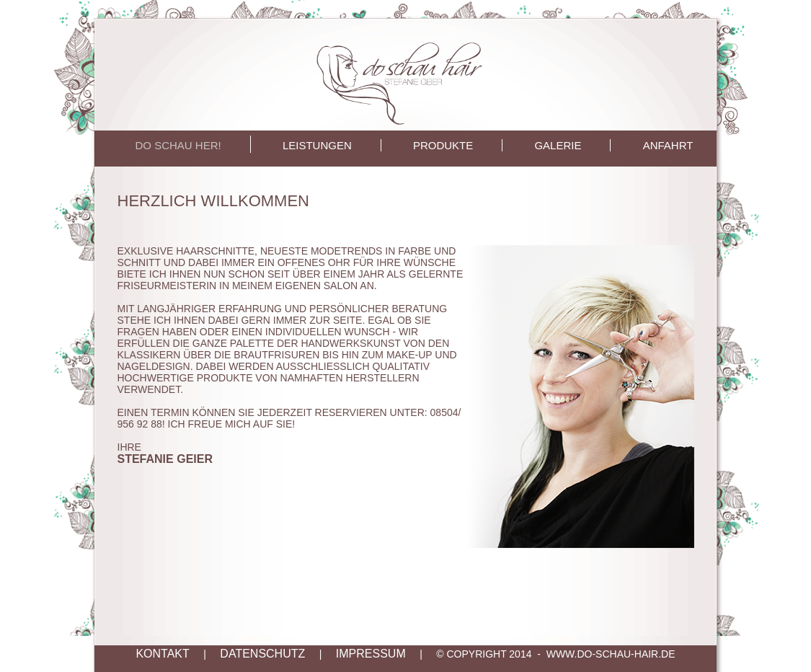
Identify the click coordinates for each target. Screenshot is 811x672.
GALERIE (558, 145)
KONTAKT (162, 654)
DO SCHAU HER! (178, 145)
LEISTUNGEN (317, 145)
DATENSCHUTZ (262, 654)
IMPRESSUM (371, 654)
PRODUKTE (443, 145)
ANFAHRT (668, 145)
